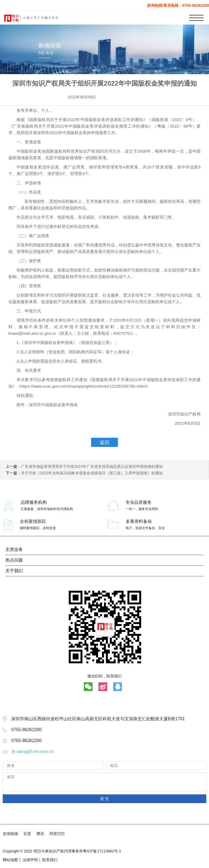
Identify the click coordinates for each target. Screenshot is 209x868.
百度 (27, 834)
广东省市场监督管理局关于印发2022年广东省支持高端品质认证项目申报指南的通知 (92, 466)
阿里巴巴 (57, 834)
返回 (104, 442)
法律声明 (30, 860)
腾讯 (40, 834)
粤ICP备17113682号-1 (102, 851)
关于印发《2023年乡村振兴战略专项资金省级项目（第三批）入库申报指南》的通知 (92, 473)
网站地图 (10, 860)
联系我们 (50, 860)
